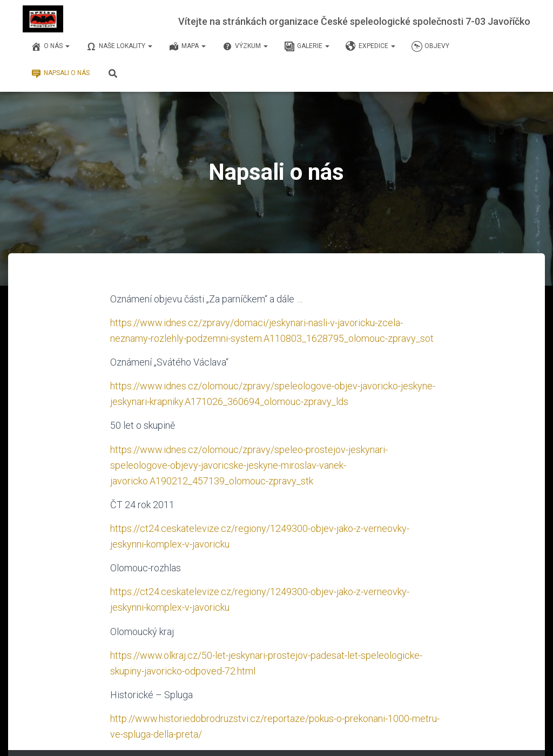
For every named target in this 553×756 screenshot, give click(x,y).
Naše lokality (119, 46)
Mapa (187, 46)
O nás (50, 46)
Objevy (430, 46)
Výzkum (245, 46)
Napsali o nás (60, 73)
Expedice (370, 46)
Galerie (307, 46)
